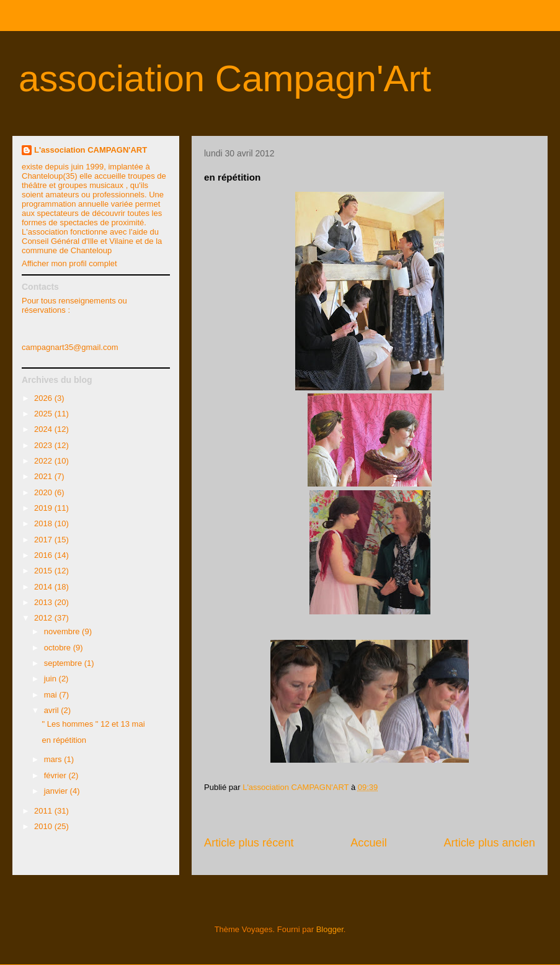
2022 (44, 461)
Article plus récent (249, 843)
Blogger (330, 929)
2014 (44, 587)
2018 (44, 523)
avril (52, 710)
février (56, 775)
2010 (44, 826)
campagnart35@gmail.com (70, 347)
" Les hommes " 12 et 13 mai (93, 724)
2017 (44, 540)
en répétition (64, 740)
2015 (44, 571)
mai (52, 695)
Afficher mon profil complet (69, 263)
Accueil (369, 843)
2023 (44, 445)
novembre (63, 631)
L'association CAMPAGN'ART (91, 150)
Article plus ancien (489, 843)
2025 (44, 414)
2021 (44, 476)
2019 (44, 508)
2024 (44, 429)
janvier (57, 791)
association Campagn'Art (225, 79)
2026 (44, 398)
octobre (59, 648)
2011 (44, 811)
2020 (44, 492)
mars (54, 759)
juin (51, 679)
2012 (44, 618)
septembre (64, 663)
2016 (44, 555)
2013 (44, 602)
